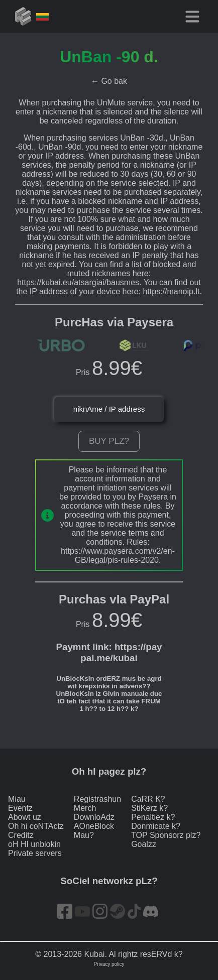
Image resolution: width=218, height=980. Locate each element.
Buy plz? (109, 441)
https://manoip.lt (171, 291)
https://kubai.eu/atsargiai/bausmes (78, 282)
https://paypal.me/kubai (121, 652)
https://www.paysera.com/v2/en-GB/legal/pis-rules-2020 (118, 556)
